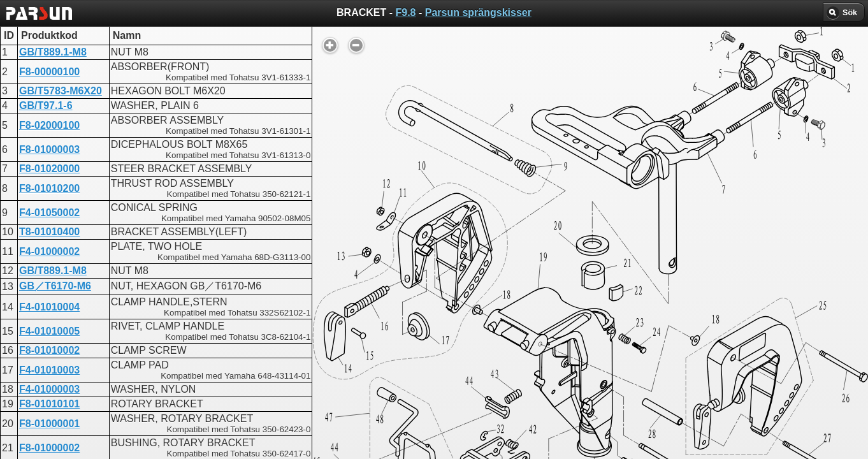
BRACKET (387, 329)
